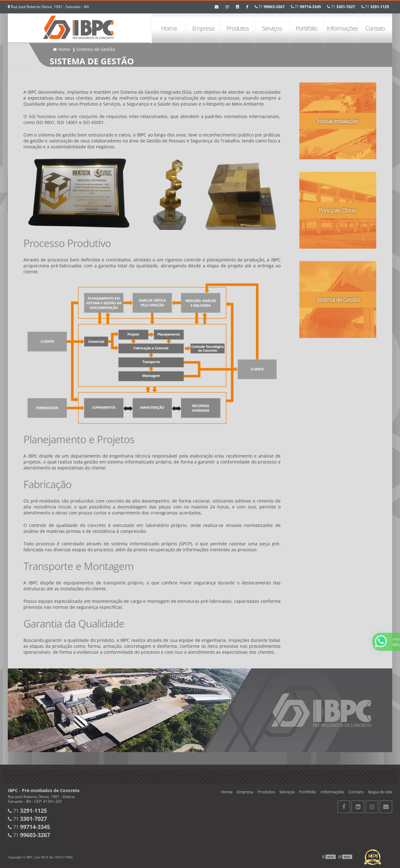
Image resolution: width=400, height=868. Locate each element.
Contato (375, 28)
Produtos (237, 28)
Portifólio (306, 28)
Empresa (203, 28)
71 (375, 7)
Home (169, 28)
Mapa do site (380, 792)
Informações (342, 28)
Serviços (272, 28)
